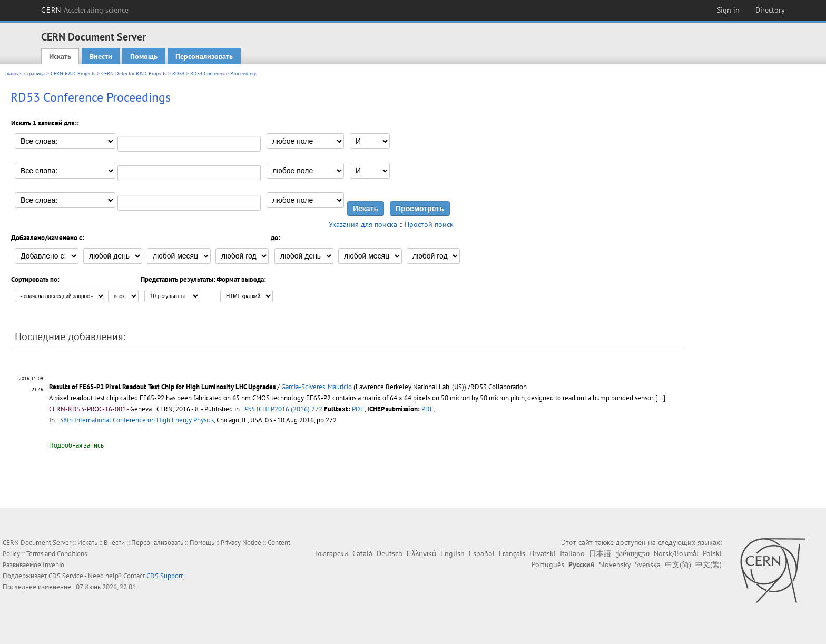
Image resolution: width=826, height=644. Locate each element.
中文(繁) (709, 564)
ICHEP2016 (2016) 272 (283, 409)
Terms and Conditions (57, 554)
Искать (60, 56)
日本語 (600, 553)
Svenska (648, 564)
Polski (712, 553)
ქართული (632, 553)
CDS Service (66, 576)
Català (362, 553)
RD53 (178, 73)
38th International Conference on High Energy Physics (137, 420)
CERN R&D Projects (73, 73)
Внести (101, 56)
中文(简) (678, 564)
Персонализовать (204, 56)
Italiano (572, 553)
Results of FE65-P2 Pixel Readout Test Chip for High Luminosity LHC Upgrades (162, 387)
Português (548, 564)
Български (332, 553)
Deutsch (390, 553)
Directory (770, 10)
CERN (85, 10)
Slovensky (615, 564)
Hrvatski (543, 553)
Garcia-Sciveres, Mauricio (317, 387)
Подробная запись (76, 445)
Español (482, 553)
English (453, 553)
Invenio (53, 565)
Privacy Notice (241, 543)
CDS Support (165, 576)
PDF (358, 409)
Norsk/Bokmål (676, 553)
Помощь (144, 56)
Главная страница (25, 73)
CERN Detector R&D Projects (134, 73)
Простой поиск (429, 224)
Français (512, 553)
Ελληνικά (421, 553)
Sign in (728, 10)
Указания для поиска (363, 224)
